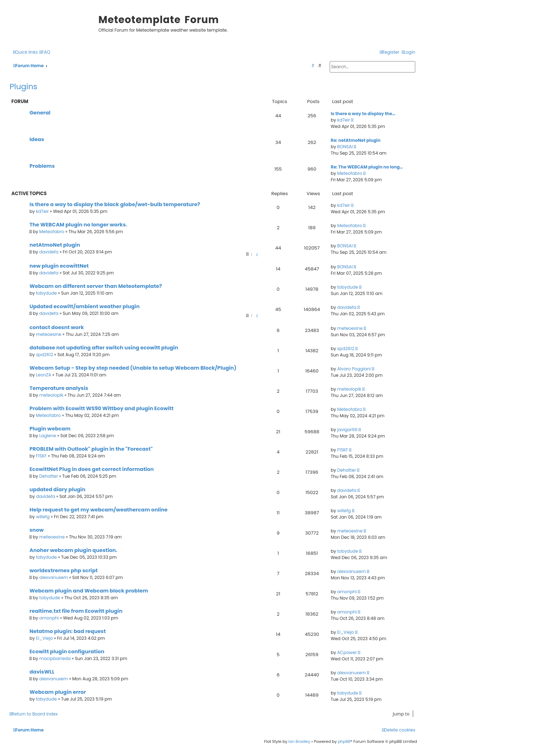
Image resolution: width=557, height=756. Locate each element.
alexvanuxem (54, 577)
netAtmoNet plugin (55, 245)
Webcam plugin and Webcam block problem (89, 591)
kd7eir (344, 120)
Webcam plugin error (58, 692)
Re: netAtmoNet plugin (356, 140)
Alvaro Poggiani (354, 369)
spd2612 (44, 355)
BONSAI (345, 147)
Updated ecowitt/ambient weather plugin (85, 306)
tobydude (46, 293)
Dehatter (49, 476)
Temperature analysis (59, 388)
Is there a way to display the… (363, 114)
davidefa (49, 252)
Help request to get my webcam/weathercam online (99, 510)
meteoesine (49, 334)
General (40, 113)
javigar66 (347, 430)
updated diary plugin (57, 489)
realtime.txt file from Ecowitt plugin (76, 611)
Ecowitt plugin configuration (67, 652)
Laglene (48, 436)
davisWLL (42, 672)
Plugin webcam (50, 429)
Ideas (37, 139)
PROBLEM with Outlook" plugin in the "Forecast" (91, 449)
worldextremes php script (64, 570)
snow (37, 530)
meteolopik (52, 395)
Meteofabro (350, 173)
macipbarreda (55, 658)
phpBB (344, 741)
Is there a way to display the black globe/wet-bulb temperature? (115, 204)
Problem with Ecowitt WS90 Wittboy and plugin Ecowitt (102, 408)
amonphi (347, 592)
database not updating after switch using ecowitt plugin (104, 348)
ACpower (347, 652)
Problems (42, 166)
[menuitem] (45, 52)
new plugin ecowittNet (59, 266)
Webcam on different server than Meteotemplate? (96, 286)
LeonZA (44, 375)
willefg (43, 517)
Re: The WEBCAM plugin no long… (367, 167)
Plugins (23, 87)
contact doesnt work (57, 327)
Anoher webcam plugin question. (73, 550)
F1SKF (41, 456)
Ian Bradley (299, 741)
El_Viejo (44, 638)
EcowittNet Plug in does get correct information (92, 469)
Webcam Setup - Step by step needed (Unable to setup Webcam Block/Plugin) (133, 368)
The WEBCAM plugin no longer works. (78, 225)
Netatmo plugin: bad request (68, 631)
